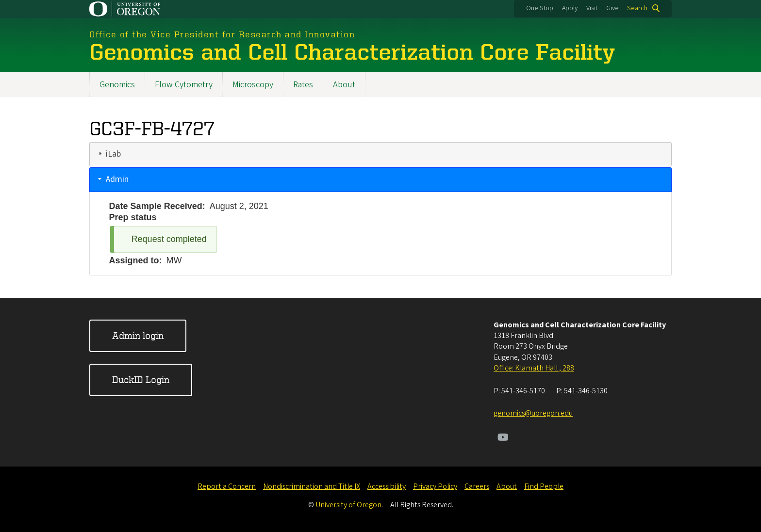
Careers (477, 486)
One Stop (540, 8)
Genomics (117, 85)
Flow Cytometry (184, 85)
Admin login (138, 335)
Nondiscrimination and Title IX (312, 486)
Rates (303, 85)
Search (637, 8)
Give (612, 8)
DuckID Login (141, 379)
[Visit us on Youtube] (503, 438)
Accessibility (387, 486)
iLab (113, 154)
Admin (117, 180)
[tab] (380, 154)
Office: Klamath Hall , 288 (534, 368)
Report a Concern (227, 486)
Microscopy (253, 85)
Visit (592, 8)
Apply (570, 8)
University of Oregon (348, 505)
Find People (544, 486)
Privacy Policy (435, 486)
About (344, 85)
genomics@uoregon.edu (533, 413)
